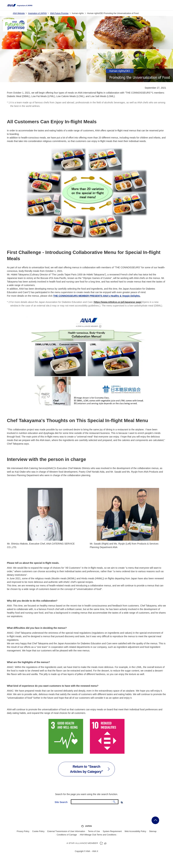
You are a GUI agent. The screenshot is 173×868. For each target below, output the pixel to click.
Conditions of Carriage (67, 835)
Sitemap (153, 831)
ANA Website (19, 13)
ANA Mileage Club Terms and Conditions (98, 835)
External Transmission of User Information (66, 831)
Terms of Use (94, 831)
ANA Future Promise (59, 13)
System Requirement (112, 831)
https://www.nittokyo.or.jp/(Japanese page (118, 302)
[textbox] (95, 802)
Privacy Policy (23, 831)
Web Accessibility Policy (135, 831)
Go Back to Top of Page (155, 820)
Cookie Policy (38, 831)
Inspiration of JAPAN (37, 13)
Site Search (61, 802)
